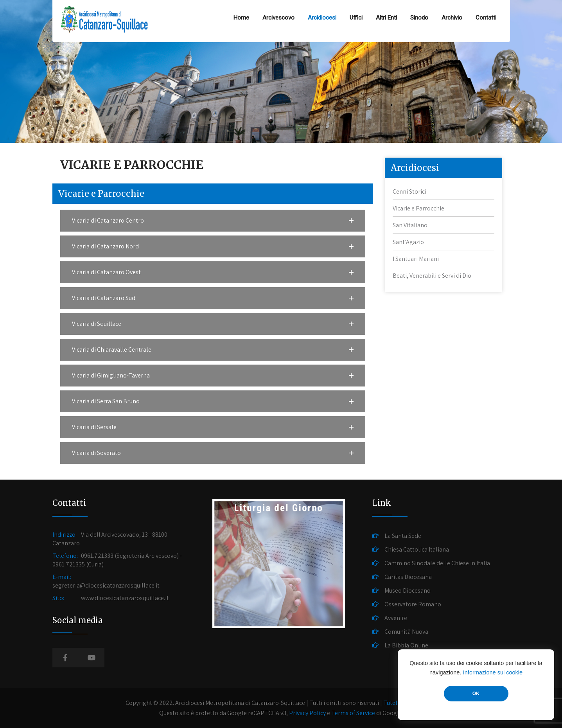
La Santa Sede (403, 536)
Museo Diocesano (408, 590)
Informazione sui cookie (493, 672)
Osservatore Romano (413, 604)
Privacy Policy (307, 713)
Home (241, 18)
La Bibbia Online (406, 645)
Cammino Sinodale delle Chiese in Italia (437, 563)
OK (476, 694)
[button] (213, 221)
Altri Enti (386, 18)
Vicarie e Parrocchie (418, 208)
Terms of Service (353, 713)
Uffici (356, 18)
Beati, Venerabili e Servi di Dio (432, 276)
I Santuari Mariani (416, 259)
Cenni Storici (409, 191)
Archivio (452, 18)
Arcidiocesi (322, 18)
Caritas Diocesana (408, 577)
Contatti (486, 18)
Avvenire (396, 618)
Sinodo (419, 18)
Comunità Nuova (406, 632)
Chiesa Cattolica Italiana (417, 549)
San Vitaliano (410, 225)
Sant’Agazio (408, 242)
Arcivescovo (278, 18)
